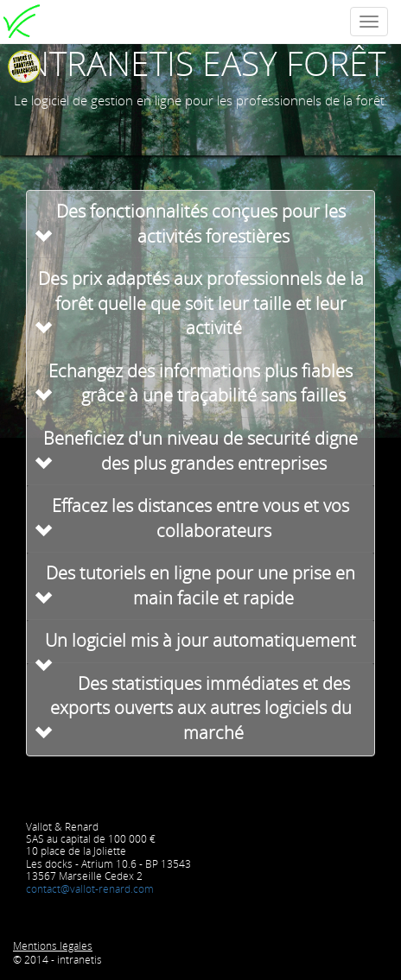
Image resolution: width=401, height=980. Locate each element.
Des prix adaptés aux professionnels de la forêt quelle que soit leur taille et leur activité (201, 303)
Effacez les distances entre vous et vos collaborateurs (200, 518)
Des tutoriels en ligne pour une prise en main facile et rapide (200, 585)
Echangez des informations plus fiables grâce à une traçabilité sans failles (200, 383)
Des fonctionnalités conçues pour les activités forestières (201, 224)
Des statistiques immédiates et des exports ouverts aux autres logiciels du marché (201, 708)
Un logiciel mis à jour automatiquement (200, 640)
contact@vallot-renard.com (90, 889)
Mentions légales (53, 946)
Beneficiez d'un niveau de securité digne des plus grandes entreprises (200, 451)
